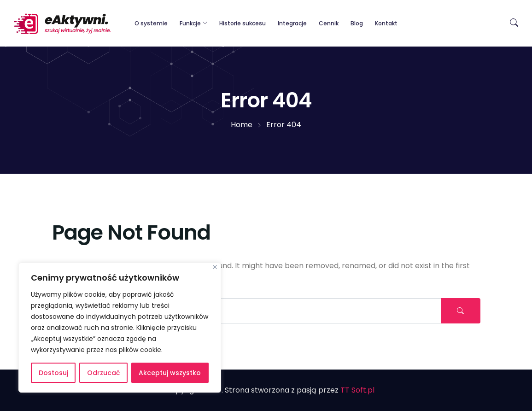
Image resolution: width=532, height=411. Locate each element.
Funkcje (190, 23)
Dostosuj (53, 373)
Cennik (329, 23)
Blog (357, 23)
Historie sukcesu (243, 23)
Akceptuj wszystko (170, 373)
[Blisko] (215, 267)
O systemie (151, 23)
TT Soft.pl (357, 390)
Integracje (292, 23)
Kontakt (386, 23)
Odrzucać (103, 373)
